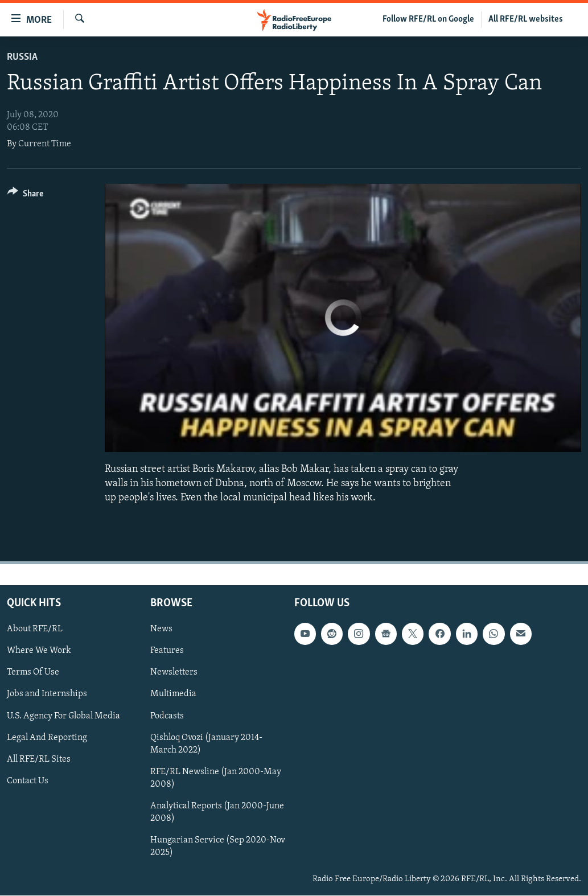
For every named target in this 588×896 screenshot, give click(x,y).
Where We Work (39, 651)
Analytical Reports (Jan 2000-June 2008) (217, 812)
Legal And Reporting (47, 738)
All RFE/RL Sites (39, 759)
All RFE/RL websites (526, 19)
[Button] (25, 196)
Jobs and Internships (47, 694)
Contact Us (28, 781)
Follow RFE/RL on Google (428, 19)
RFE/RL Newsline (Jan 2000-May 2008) (216, 778)
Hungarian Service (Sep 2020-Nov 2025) (218, 846)
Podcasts (167, 716)
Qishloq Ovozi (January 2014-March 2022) (206, 744)
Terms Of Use (33, 673)
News (161, 630)
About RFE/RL (35, 630)
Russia (22, 57)
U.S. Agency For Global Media (63, 716)
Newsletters (174, 673)
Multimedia (173, 694)
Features (167, 651)
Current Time (45, 144)
